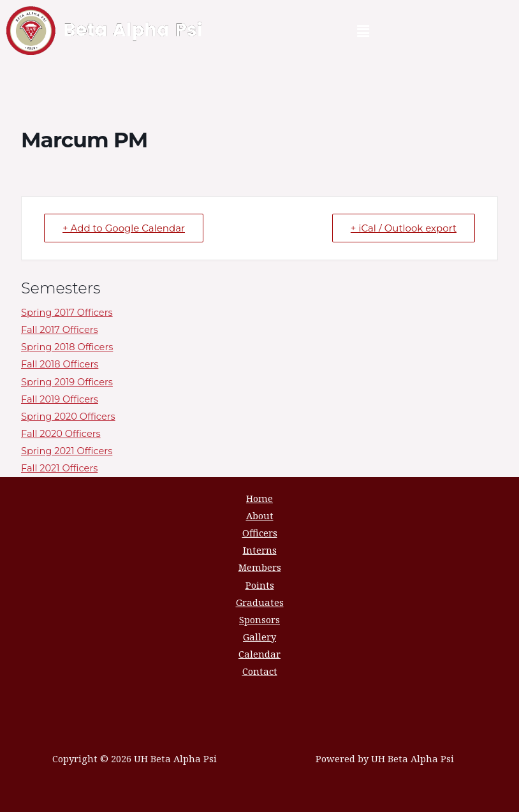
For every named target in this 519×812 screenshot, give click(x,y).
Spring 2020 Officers (68, 417)
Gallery (259, 637)
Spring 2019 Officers (67, 382)
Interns (260, 550)
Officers (260, 533)
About (260, 515)
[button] (363, 31)
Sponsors (259, 619)
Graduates (260, 602)
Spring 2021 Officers (67, 451)
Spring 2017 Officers (67, 313)
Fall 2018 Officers (60, 364)
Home (259, 498)
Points (260, 585)
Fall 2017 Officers (60, 330)
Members (260, 567)
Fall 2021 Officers (59, 468)
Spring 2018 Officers (67, 347)
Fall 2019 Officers (60, 399)
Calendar (259, 654)
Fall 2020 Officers (61, 434)
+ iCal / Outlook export (404, 228)
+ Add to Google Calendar (124, 228)
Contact (260, 671)
